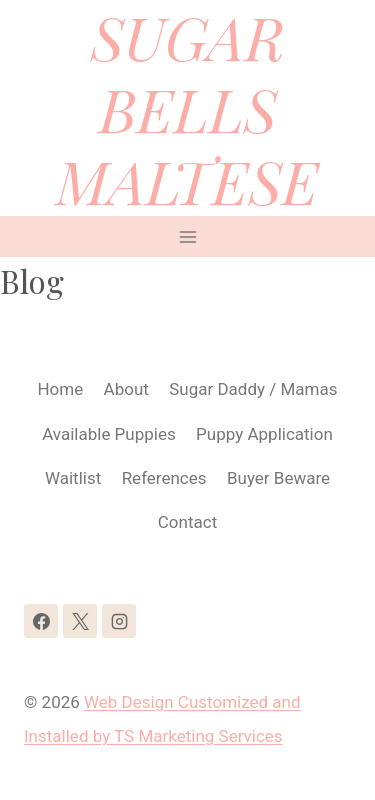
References (164, 478)
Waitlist (73, 478)
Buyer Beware (278, 478)
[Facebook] (41, 621)
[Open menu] (187, 236)
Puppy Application (264, 434)
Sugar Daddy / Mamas (253, 389)
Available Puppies (109, 434)
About (126, 389)
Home (60, 389)
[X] (80, 621)
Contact (187, 522)
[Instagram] (119, 621)
